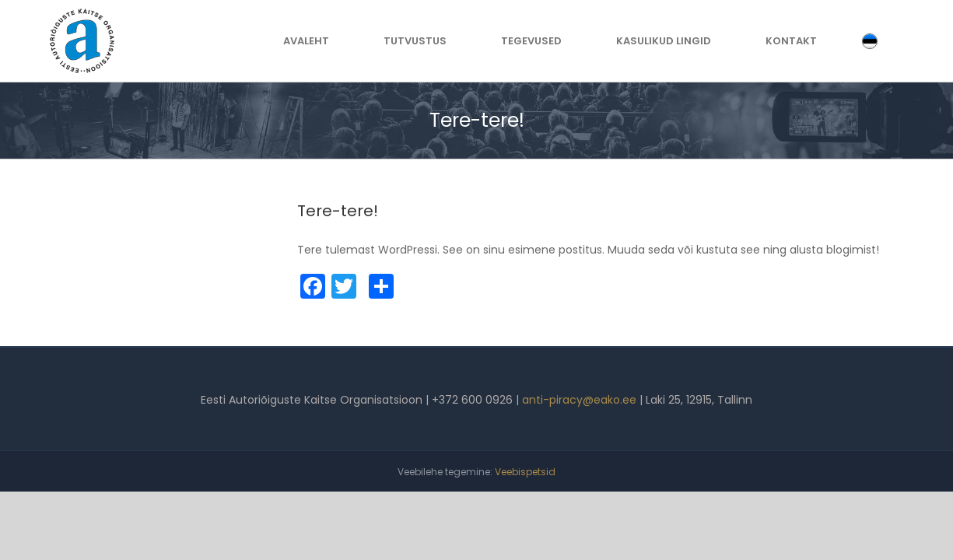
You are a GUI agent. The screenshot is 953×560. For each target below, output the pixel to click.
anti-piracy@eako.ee (579, 400)
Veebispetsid (525, 472)
